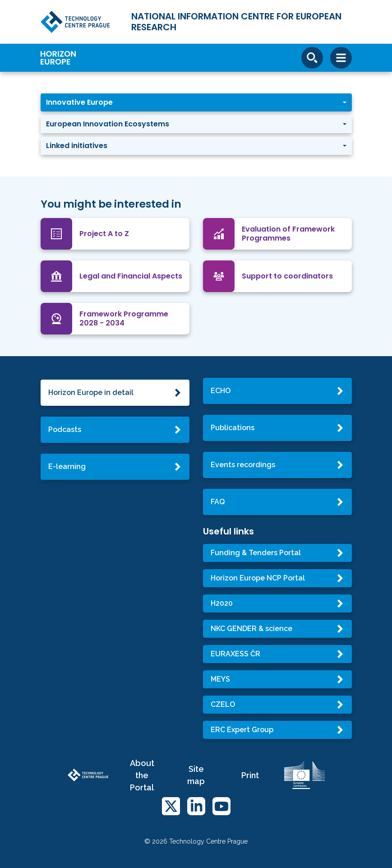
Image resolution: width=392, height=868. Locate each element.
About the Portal (142, 775)
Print (250, 775)
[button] (196, 102)
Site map (196, 775)
